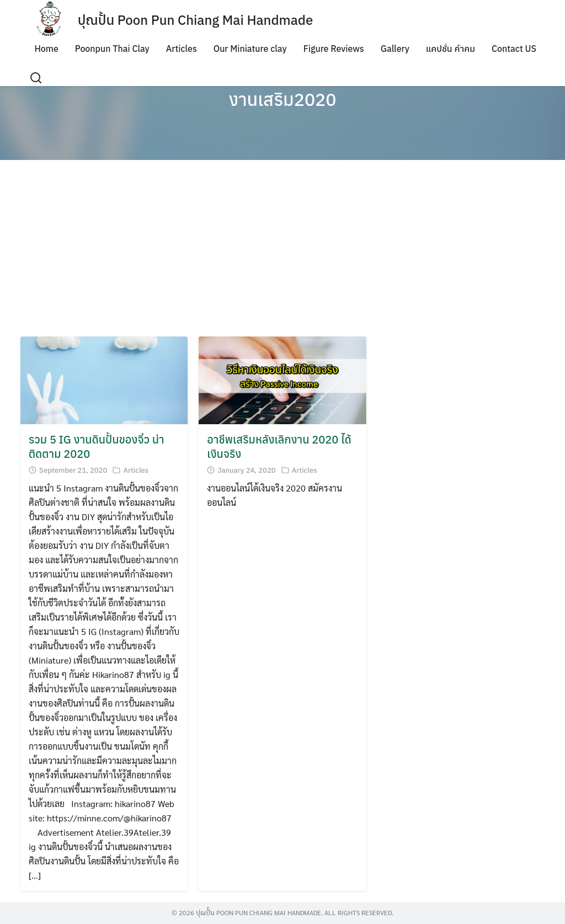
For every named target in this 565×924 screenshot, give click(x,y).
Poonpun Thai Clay (112, 49)
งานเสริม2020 (282, 99)
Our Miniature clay (250, 49)
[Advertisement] (282, 248)
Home (46, 49)
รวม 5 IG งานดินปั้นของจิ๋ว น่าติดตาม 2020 (97, 447)
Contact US (514, 49)
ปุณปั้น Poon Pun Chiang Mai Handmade (196, 20)
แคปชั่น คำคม (451, 49)
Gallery (395, 49)
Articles (182, 49)
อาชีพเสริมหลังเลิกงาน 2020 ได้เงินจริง (279, 447)
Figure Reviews (334, 49)
